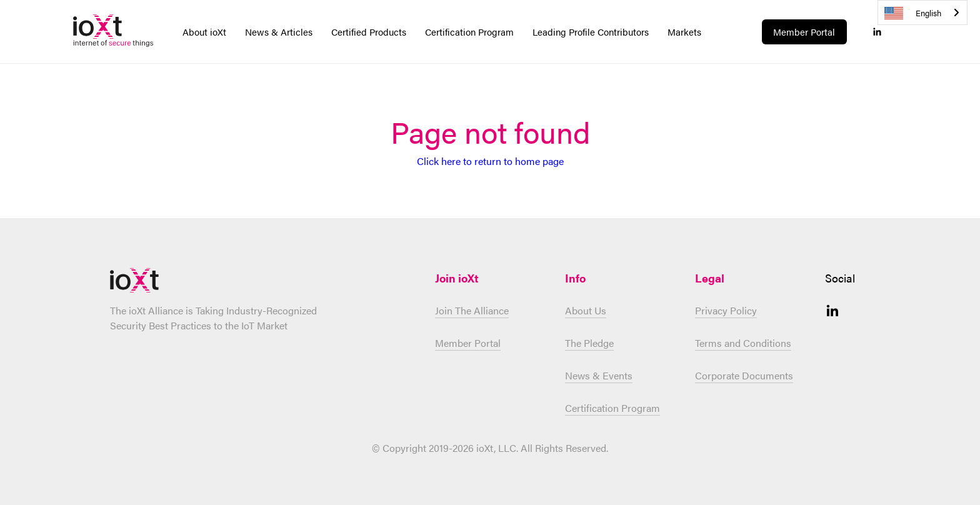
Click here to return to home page (490, 161)
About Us (586, 310)
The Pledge (589, 343)
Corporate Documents (744, 375)
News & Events (599, 375)
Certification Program (612, 408)
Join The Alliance (472, 310)
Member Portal (804, 32)
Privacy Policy (726, 310)
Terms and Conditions (743, 343)
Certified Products (369, 32)
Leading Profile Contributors (591, 32)
